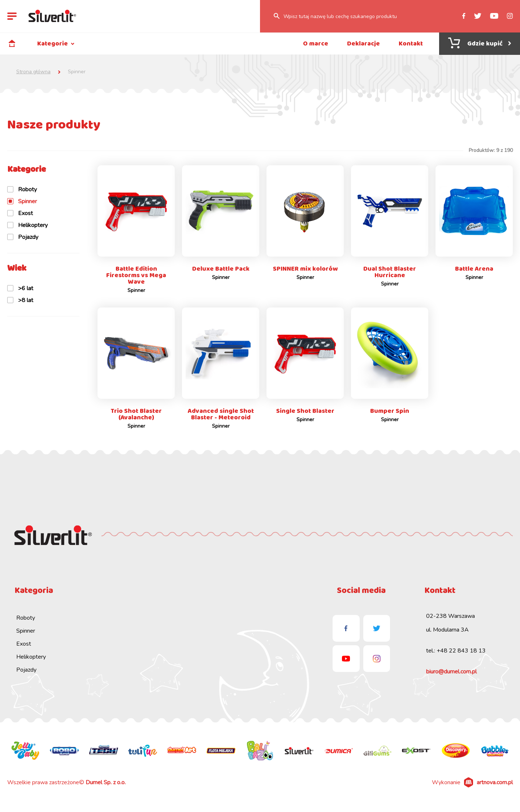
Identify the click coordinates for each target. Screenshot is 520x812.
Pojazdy (26, 675)
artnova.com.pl (495, 787)
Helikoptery (31, 662)
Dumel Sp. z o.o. (106, 787)
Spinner (26, 636)
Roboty (26, 623)
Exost (24, 649)
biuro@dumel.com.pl (451, 676)
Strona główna (33, 72)
